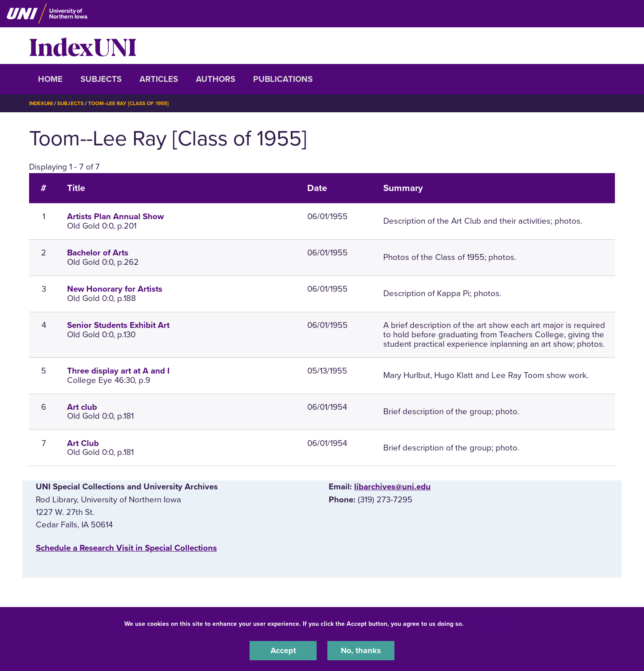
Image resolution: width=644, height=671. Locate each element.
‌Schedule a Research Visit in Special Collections (126, 548)
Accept (283, 650)
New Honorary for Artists (115, 289)
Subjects (101, 79)
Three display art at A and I (118, 371)
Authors (216, 79)
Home (50, 79)
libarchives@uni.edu (392, 487)
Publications (283, 79)
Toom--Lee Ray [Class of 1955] (131, 103)
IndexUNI (83, 46)
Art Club (83, 443)
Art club (82, 407)
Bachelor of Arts (98, 253)
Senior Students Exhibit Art (118, 325)
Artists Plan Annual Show (115, 217)
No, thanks (361, 650)
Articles (159, 79)
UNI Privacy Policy (494, 623)
